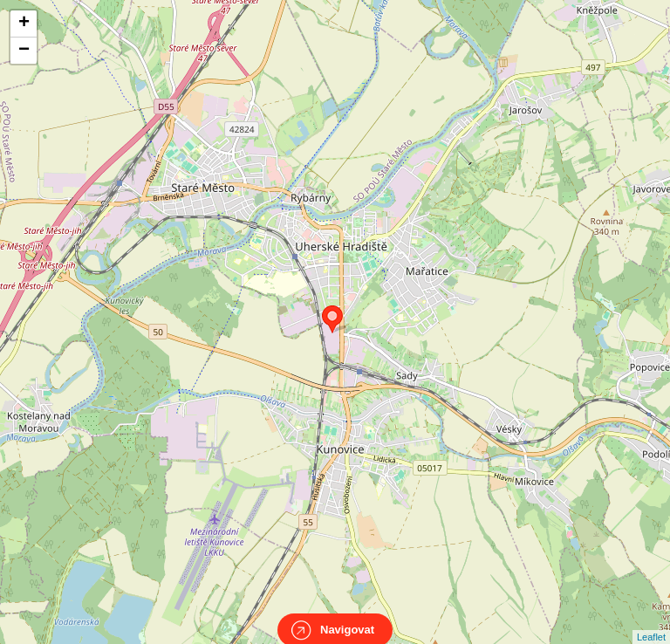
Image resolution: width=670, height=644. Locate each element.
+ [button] (24, 24)
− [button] (24, 51)
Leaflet (651, 621)
